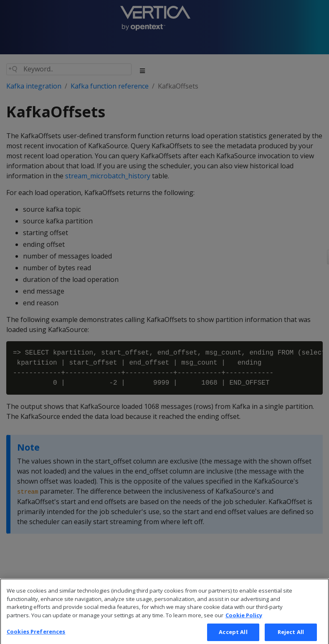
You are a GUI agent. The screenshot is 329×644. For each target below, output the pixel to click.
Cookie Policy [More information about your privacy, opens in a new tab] (244, 619)
